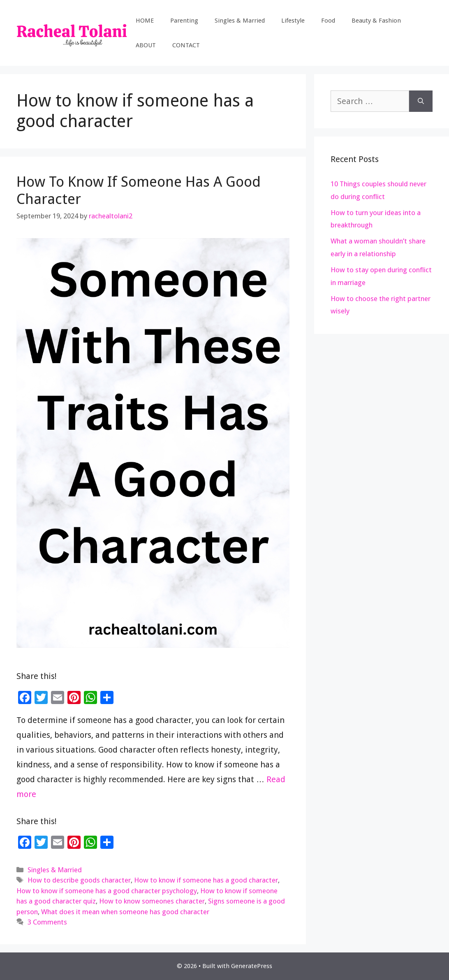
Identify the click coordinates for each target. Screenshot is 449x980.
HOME (145, 21)
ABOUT (146, 45)
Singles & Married (240, 21)
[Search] (421, 101)
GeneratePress (252, 966)
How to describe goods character (79, 880)
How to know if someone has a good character (206, 880)
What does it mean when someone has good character (125, 912)
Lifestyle (293, 21)
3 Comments (47, 922)
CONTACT (186, 45)
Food (328, 21)
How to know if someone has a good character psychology (107, 891)
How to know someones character (152, 901)
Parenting (184, 21)
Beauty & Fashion (376, 21)
